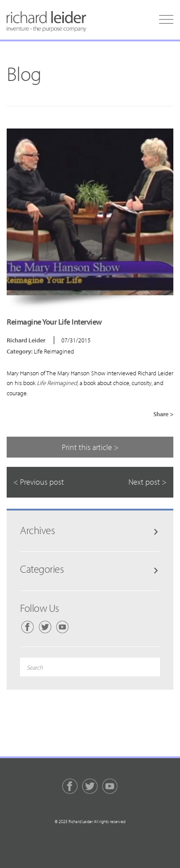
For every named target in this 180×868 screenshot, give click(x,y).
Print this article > (90, 447)
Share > (163, 414)
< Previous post (39, 482)
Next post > (148, 482)
